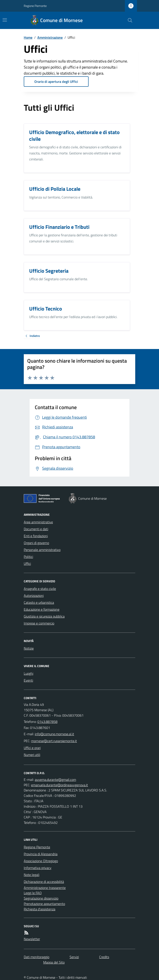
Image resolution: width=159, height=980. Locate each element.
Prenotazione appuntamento (44, 904)
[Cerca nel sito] (128, 20)
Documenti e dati (36, 529)
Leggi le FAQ (33, 893)
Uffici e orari (32, 748)
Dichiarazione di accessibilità (44, 882)
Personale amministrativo (42, 550)
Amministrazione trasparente (45, 888)
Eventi (28, 680)
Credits (104, 957)
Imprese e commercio (39, 623)
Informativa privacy (38, 868)
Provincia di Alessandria (41, 854)
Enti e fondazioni (36, 536)
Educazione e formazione (42, 609)
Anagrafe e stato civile (40, 589)
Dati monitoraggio (37, 957)
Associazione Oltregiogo (41, 861)
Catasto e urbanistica (39, 602)
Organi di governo (36, 543)
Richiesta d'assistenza (40, 909)
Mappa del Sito (54, 962)
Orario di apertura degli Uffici (56, 82)
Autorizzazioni (34, 596)
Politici (28, 557)
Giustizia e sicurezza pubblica (44, 616)
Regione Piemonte (35, 6)
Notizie (29, 648)
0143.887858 (47, 722)
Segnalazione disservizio (41, 898)
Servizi (74, 957)
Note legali (32, 875)
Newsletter (32, 939)
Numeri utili (32, 755)
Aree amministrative (38, 522)
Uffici (27, 564)
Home (28, 37)
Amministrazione (50, 37)
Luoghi (29, 673)
